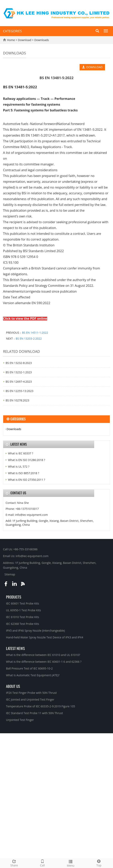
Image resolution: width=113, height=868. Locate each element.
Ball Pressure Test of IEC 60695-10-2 (29, 668)
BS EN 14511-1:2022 (35, 333)
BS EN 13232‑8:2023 (19, 363)
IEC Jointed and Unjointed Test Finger (30, 699)
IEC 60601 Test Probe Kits (22, 603)
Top (99, 863)
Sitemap (10, 574)
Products (14, 597)
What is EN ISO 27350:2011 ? (26, 480)
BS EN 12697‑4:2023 (19, 382)
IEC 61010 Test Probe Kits (22, 617)
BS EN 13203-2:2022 (29, 339)
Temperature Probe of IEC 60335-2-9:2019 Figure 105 (40, 706)
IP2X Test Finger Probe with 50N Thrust (31, 693)
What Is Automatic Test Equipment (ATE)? (33, 675)
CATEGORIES (12, 31)
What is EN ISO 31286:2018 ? (26, 460)
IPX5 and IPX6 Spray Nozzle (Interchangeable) (35, 631)
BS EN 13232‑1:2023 (19, 372)
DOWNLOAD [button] (92, 67)
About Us (13, 686)
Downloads (41, 40)
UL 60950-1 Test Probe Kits (23, 610)
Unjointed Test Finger (20, 720)
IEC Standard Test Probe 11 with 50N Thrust (34, 713)
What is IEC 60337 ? (21, 453)
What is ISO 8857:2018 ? (23, 473)
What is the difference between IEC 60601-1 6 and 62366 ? (44, 662)
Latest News (15, 648)
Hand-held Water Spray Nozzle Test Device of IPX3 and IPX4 (45, 637)
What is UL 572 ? (19, 466)
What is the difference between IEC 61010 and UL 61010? (43, 655)
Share (14, 863)
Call (42, 863)
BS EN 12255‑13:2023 (19, 391)
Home (11, 40)
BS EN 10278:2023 (17, 400)
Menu (71, 863)
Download (25, 40)
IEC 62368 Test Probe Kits (22, 624)
